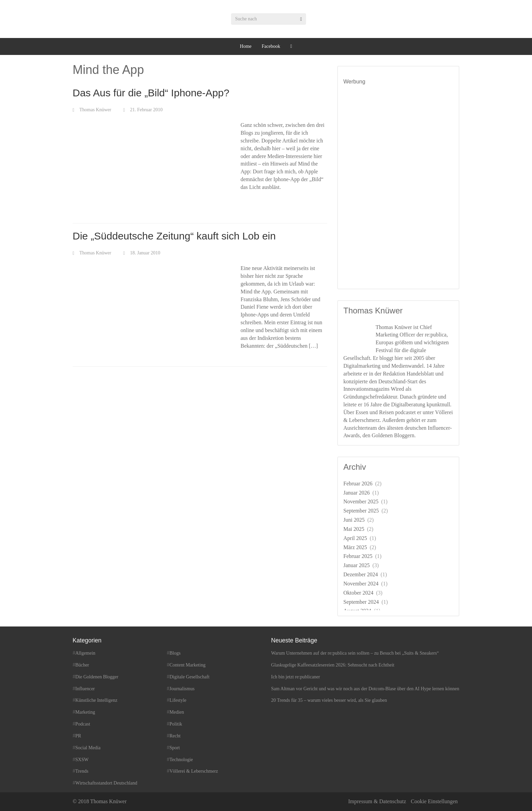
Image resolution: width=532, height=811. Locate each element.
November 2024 (361, 584)
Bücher (82, 665)
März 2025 (355, 547)
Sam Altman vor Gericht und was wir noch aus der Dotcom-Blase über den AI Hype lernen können (365, 689)
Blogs (175, 653)
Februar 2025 (358, 556)
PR (78, 736)
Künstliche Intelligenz (96, 700)
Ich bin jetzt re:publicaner (296, 677)
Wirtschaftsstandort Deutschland (106, 783)
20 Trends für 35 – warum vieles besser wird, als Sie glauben (329, 700)
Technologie (181, 760)
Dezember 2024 (361, 574)
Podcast (83, 724)
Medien (177, 712)
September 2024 (361, 602)
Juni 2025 (354, 520)
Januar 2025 (357, 565)
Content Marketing (188, 665)
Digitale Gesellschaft (190, 677)
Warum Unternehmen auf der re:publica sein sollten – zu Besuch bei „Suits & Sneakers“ (355, 653)
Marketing (85, 712)
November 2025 (361, 501)
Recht (175, 736)
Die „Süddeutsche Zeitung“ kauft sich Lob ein (174, 236)
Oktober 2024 (358, 593)
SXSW (82, 760)
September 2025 (361, 511)
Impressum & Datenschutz (377, 801)
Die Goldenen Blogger (97, 677)
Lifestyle (178, 700)
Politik (176, 724)
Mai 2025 (354, 529)
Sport (175, 748)
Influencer (85, 689)
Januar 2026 (357, 493)
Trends (82, 771)
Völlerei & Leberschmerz (194, 771)
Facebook (271, 46)
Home (246, 46)
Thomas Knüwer (95, 110)
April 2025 (355, 538)
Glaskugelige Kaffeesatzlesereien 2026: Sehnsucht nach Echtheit (333, 665)
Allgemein (85, 653)
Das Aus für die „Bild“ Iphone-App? (151, 93)
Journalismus (182, 689)
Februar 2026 (358, 484)
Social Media (88, 748)
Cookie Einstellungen (434, 801)
